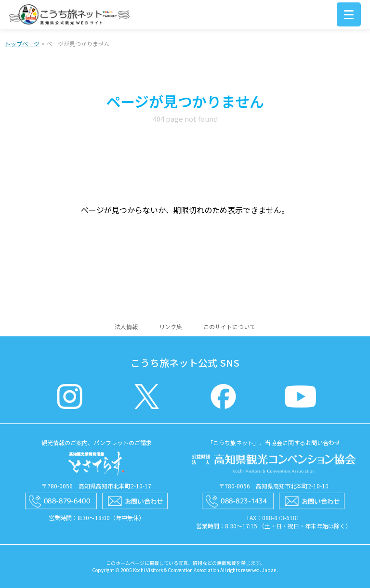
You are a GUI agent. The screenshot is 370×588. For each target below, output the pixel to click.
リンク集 (171, 326)
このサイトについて (229, 326)
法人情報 (126, 326)
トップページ (22, 44)
